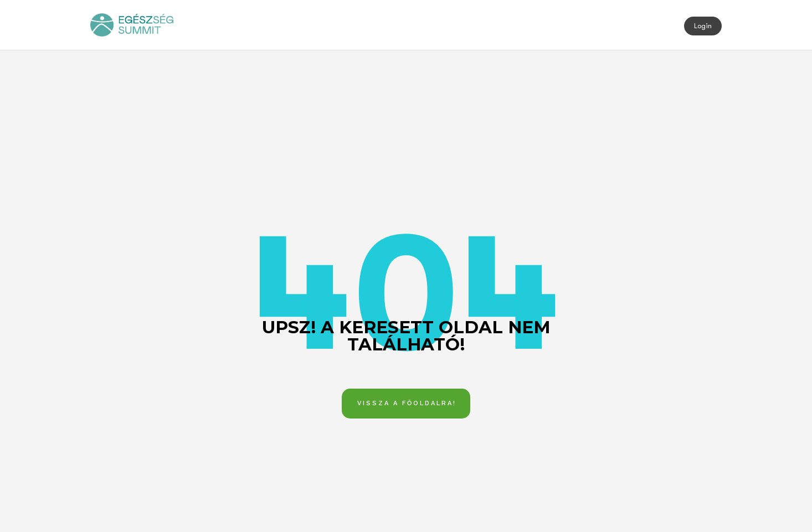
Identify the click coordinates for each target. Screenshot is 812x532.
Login (703, 26)
